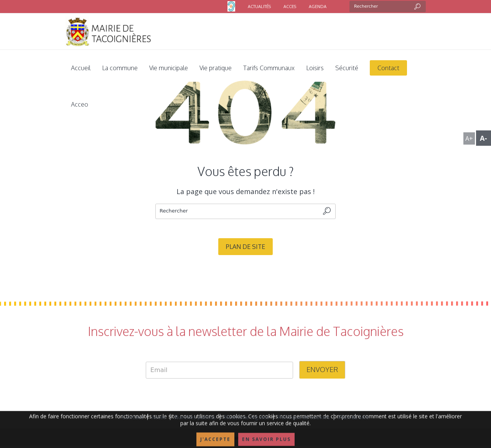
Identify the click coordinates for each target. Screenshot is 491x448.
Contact (133, 417)
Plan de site (245, 247)
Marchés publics (195, 417)
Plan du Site (353, 417)
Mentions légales (247, 417)
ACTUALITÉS (259, 7)
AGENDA (318, 7)
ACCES (290, 7)
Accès (159, 417)
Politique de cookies (304, 417)
